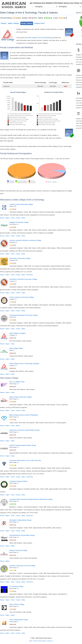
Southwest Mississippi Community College (24, 315)
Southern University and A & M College (22, 566)
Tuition (13, 218)
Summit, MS (13, 317)
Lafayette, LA (13, 299)
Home (31, 641)
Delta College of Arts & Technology (39, 38)
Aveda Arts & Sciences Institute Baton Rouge (24, 430)
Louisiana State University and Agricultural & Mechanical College (31, 499)
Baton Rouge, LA (14, 384)
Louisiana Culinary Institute (18, 481)
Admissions (30, 275)
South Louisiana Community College (22, 297)
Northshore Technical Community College (23, 279)
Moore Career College (17, 604)
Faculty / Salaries (27, 23)
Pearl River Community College (20, 258)
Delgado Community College (19, 222)
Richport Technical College (18, 550)
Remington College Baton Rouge (20, 520)
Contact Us (50, 641)
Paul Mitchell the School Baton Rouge (22, 535)
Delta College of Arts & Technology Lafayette (24, 364)
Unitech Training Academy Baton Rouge (23, 445)
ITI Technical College (16, 586)
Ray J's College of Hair (17, 382)
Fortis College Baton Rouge (19, 620)
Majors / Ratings (13, 23)
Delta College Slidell (16, 348)
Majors (8, 218)
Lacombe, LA (13, 281)
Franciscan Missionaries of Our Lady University (25, 460)
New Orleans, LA (14, 224)
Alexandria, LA (13, 242)
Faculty (18, 218)
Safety (23, 218)
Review (4, 23)
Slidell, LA (12, 350)
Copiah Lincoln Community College (21, 204)
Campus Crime (39, 23)
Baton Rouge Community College (21, 397)
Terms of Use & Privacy (40, 641)
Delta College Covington (18, 333)
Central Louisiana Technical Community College (25, 240)
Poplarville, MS (13, 260)
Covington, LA (13, 335)
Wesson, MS (13, 206)
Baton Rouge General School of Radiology (24, 415)
